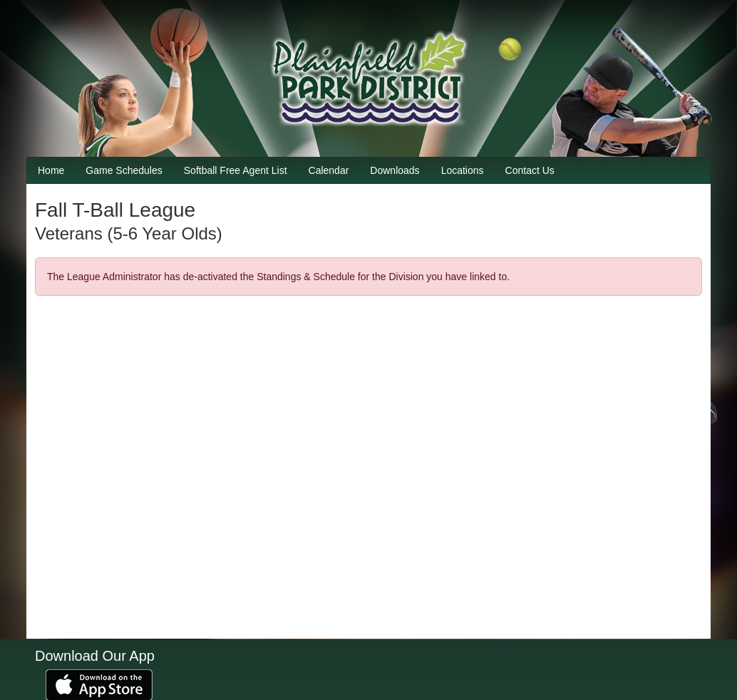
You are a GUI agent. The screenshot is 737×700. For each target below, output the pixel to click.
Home (51, 170)
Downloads (395, 170)
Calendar (329, 170)
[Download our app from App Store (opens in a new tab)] (99, 684)
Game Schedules (124, 170)
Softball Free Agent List (236, 170)
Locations (463, 170)
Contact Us (530, 170)
